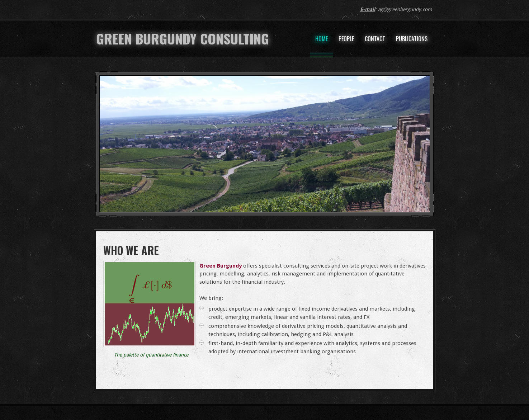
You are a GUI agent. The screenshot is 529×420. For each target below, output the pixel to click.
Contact (375, 39)
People (346, 39)
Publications (412, 39)
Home (322, 39)
